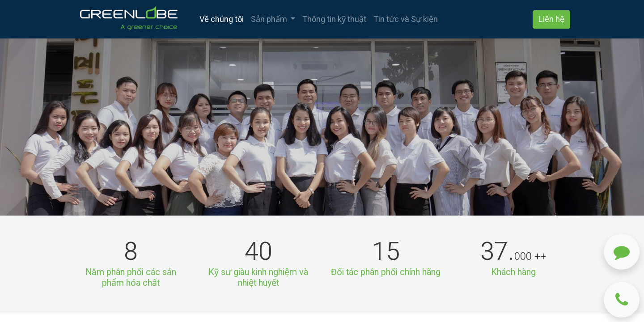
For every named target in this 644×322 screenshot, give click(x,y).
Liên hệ (551, 19)
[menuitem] (222, 19)
